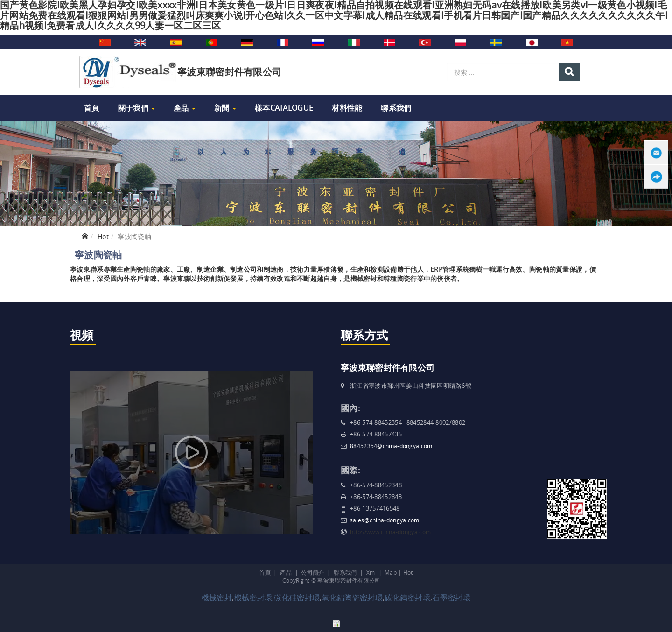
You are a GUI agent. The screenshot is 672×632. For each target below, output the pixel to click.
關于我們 (137, 108)
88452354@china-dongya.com (391, 446)
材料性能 (347, 108)
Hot (103, 236)
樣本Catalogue (284, 108)
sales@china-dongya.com (385, 520)
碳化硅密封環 (297, 597)
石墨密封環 (451, 597)
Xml (371, 572)
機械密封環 (253, 597)
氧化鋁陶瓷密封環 (352, 597)
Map (391, 572)
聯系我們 (396, 108)
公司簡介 (312, 572)
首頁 (92, 108)
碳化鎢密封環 (407, 597)
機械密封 (217, 597)
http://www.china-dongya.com (390, 532)
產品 (185, 108)
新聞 (225, 108)
